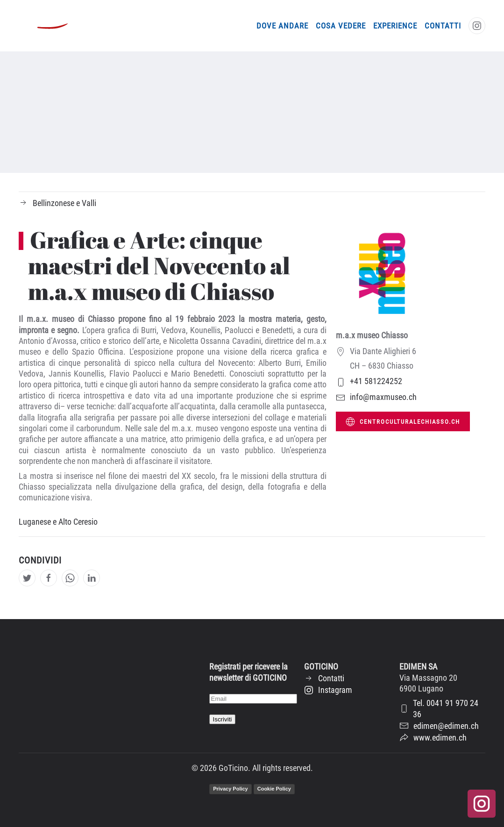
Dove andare (282, 26)
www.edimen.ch (433, 738)
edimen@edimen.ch (439, 726)
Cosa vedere (341, 26)
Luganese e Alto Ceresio (58, 522)
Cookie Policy (274, 789)
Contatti (443, 26)
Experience (395, 26)
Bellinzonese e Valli (57, 203)
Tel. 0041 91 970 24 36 (439, 708)
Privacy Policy (231, 789)
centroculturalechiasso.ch (403, 421)
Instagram (328, 690)
